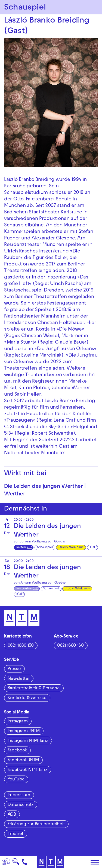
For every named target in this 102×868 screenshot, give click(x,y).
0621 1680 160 (70, 646)
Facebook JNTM (23, 760)
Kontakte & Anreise (27, 698)
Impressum (19, 795)
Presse (14, 669)
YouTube (16, 780)
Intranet (16, 834)
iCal (92, 547)
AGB (12, 815)
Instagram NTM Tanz (28, 741)
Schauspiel (45, 547)
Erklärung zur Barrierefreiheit (36, 824)
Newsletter (19, 679)
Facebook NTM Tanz (27, 770)
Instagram (18, 722)
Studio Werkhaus (71, 547)
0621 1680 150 (21, 646)
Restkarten (24, 589)
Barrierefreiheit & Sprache (34, 688)
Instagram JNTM (24, 731)
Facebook (17, 751)
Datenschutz (21, 805)
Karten (21, 547)
